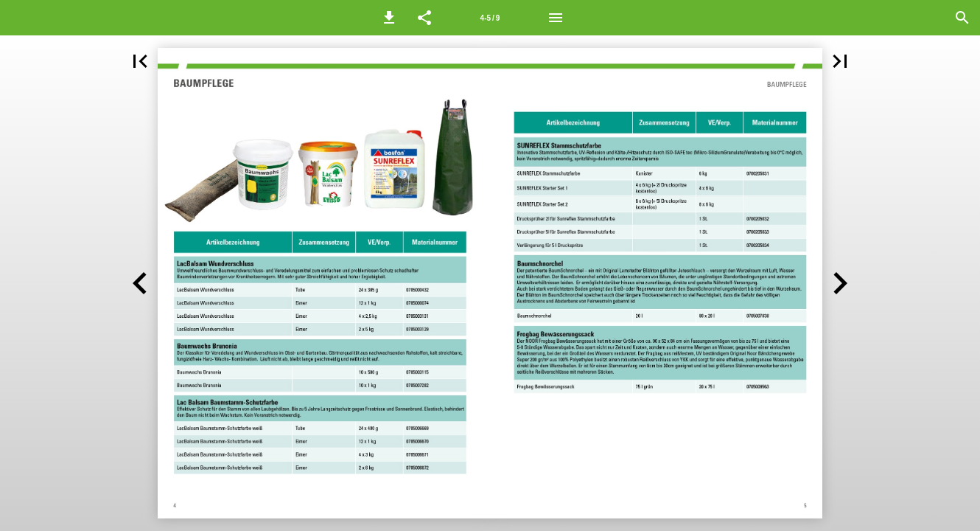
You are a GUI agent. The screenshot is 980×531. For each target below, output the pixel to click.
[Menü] (556, 18)
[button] (389, 18)
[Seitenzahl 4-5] (490, 18)
